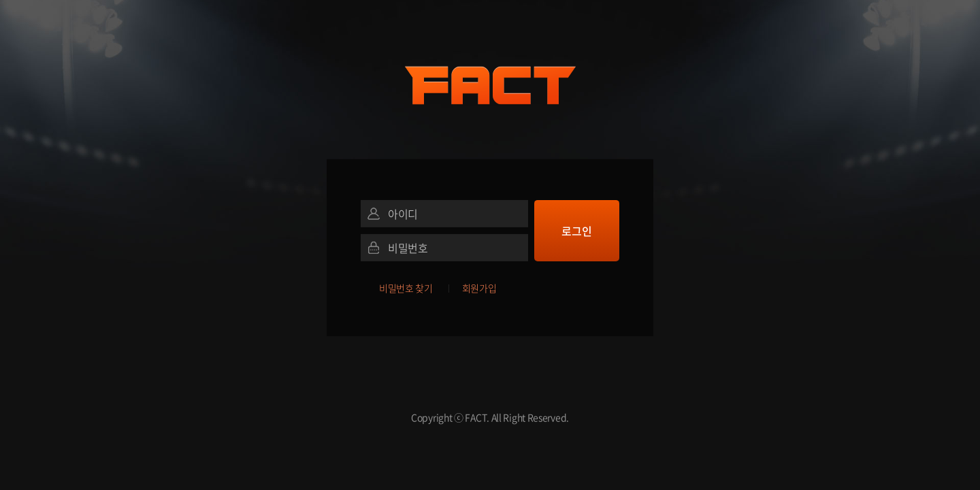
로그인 (576, 231)
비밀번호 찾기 (406, 288)
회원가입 (479, 288)
